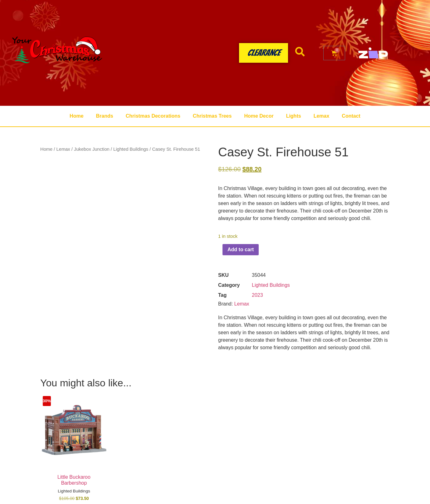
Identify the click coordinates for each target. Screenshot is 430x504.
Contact (351, 116)
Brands (105, 116)
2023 (257, 295)
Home (76, 116)
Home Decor (259, 116)
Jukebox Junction (92, 149)
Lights (294, 116)
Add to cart (241, 250)
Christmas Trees (212, 116)
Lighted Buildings (131, 149)
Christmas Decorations (153, 116)
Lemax (322, 116)
